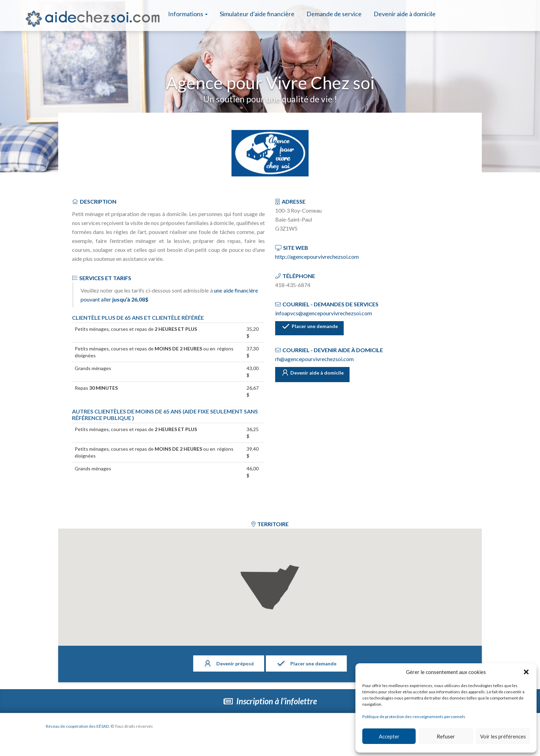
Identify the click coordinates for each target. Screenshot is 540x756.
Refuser (446, 736)
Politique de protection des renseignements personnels (414, 717)
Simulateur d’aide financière (257, 14)
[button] (526, 672)
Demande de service (334, 14)
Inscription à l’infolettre (270, 701)
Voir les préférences (503, 736)
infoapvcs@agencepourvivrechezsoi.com (324, 313)
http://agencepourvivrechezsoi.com (317, 257)
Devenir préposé (226, 664)
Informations (188, 14)
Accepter (389, 736)
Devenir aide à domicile (405, 14)
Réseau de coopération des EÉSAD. (85, 726)
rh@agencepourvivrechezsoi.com (314, 359)
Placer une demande (316, 328)
